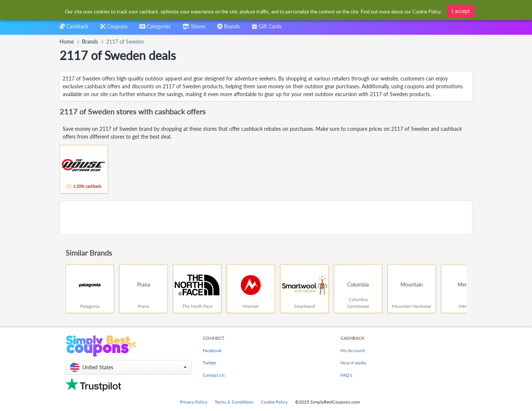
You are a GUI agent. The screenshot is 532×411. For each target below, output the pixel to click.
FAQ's (346, 375)
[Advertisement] (266, 218)
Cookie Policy (274, 402)
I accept (461, 10)
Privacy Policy (194, 402)
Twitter (209, 363)
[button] (128, 367)
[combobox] (155, 29)
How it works (353, 363)
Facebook (212, 350)
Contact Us (214, 375)
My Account (353, 350)
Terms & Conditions (234, 402)
